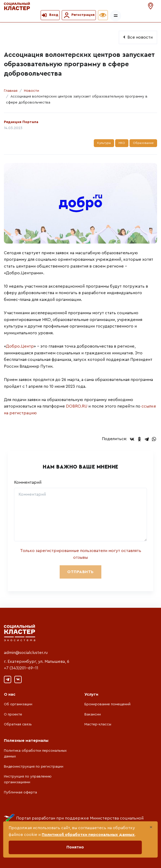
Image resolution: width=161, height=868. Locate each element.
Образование (143, 143)
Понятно (75, 847)
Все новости (138, 37)
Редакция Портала (21, 122)
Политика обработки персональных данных (35, 754)
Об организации (18, 704)
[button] (151, 6)
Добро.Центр (20, 346)
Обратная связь (18, 724)
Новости (32, 91)
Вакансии (93, 714)
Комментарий (28, 482)
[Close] (151, 827)
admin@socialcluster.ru (26, 653)
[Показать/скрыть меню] (116, 16)
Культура (104, 143)
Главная (11, 91)
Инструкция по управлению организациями (28, 779)
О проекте (13, 714)
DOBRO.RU (77, 406)
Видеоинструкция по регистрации (34, 767)
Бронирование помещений (107, 704)
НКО (122, 143)
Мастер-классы (98, 724)
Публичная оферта (20, 792)
